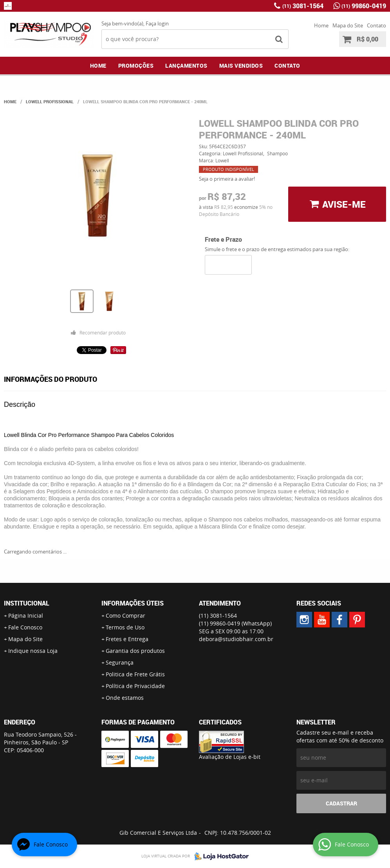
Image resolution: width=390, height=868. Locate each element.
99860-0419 (364, 6)
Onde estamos (125, 698)
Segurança (120, 662)
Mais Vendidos (241, 66)
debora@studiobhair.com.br (236, 639)
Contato (376, 25)
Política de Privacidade (135, 686)
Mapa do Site (348, 25)
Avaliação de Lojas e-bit (230, 757)
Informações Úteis (133, 603)
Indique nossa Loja (33, 651)
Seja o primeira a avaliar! (227, 179)
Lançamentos (186, 66)
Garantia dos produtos (135, 651)
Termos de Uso (125, 627)
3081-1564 (303, 6)
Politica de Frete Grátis (135, 674)
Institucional (27, 603)
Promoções (136, 66)
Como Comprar (125, 616)
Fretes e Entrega (127, 639)
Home (321, 25)
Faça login (157, 23)
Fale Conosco (25, 627)
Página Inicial (26, 616)
